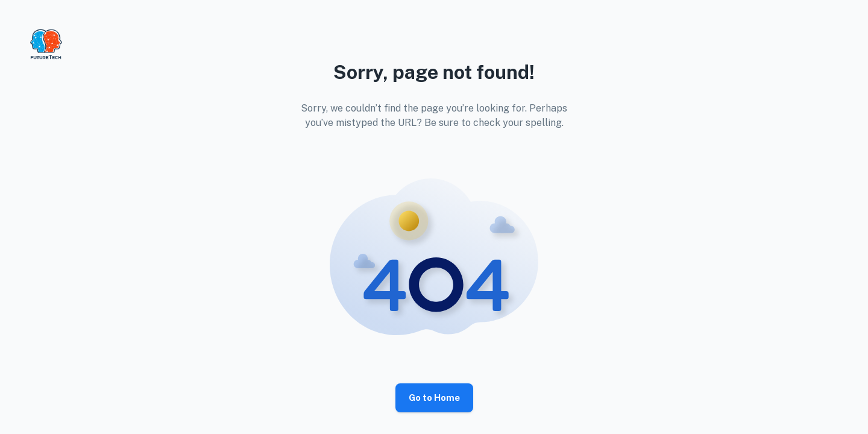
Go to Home (434, 398)
